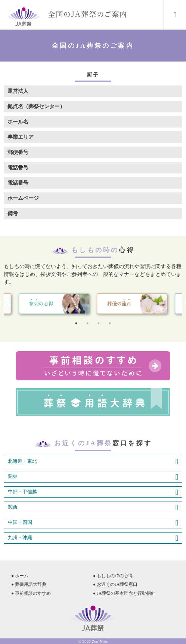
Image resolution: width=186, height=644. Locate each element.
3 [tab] (99, 323)
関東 (93, 477)
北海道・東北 (93, 462)
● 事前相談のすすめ (31, 593)
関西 (93, 508)
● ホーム (20, 576)
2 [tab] (87, 323)
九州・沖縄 (93, 538)
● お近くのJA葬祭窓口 (115, 584)
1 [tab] (76, 323)
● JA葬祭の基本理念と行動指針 (124, 593)
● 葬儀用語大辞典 (29, 584)
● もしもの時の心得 (113, 576)
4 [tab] (110, 323)
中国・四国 (93, 523)
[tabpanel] (132, 304)
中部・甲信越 (93, 492)
